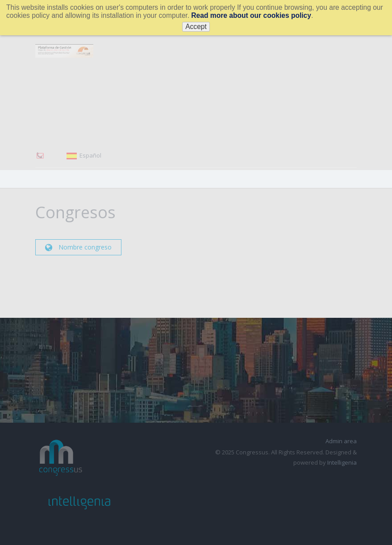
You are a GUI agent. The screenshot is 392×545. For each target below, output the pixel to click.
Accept (196, 27)
